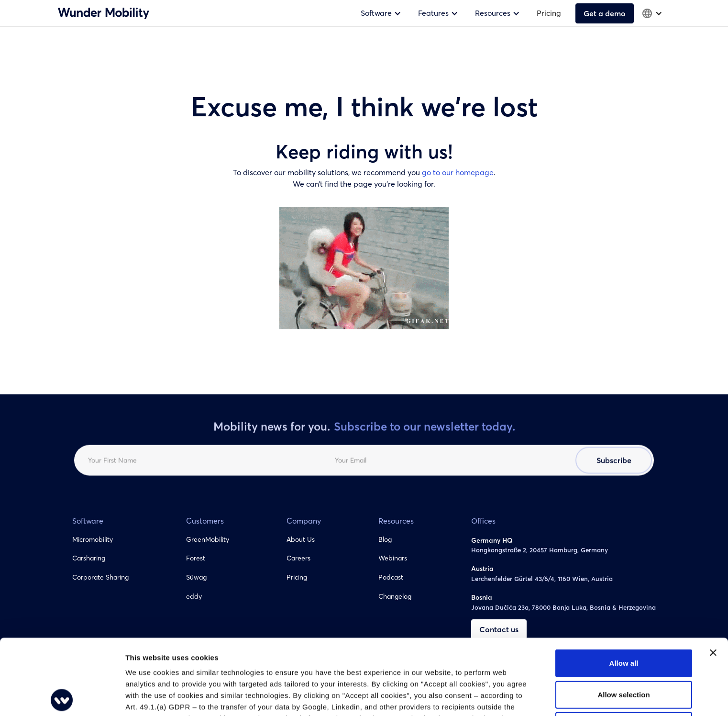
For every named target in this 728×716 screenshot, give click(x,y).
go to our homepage (458, 172)
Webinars (393, 558)
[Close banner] (713, 577)
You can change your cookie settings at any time (338, 666)
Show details (502, 697)
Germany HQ (492, 540)
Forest (196, 558)
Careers (298, 558)
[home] (104, 13)
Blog (385, 539)
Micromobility (93, 539)
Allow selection (623, 619)
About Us (301, 539)
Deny (624, 650)
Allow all (624, 587)
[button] (382, 13)
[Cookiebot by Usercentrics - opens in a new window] (62, 697)
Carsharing (89, 558)
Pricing (549, 13)
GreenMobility (208, 539)
